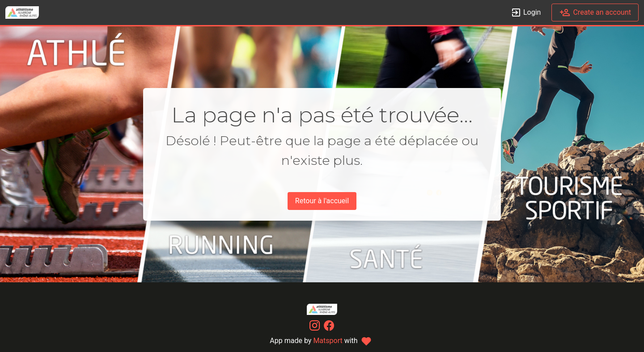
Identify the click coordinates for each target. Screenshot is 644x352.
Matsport (328, 341)
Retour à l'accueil (322, 201)
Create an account (595, 13)
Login (526, 13)
